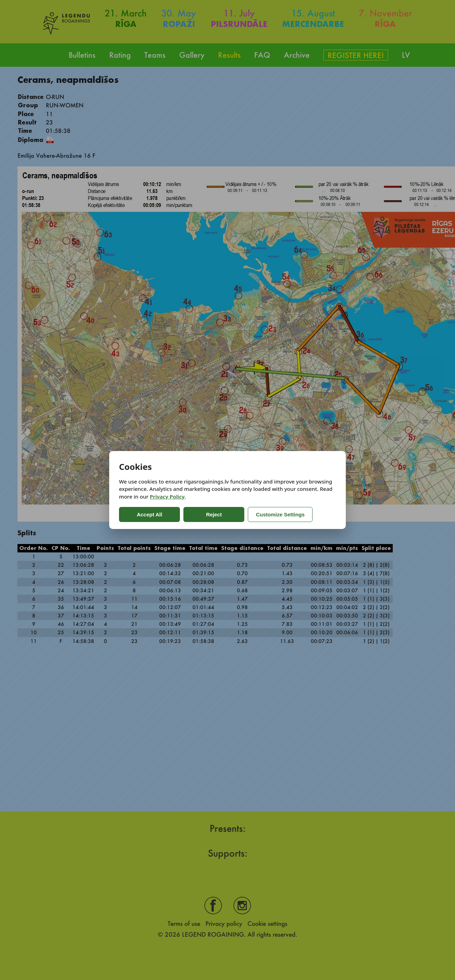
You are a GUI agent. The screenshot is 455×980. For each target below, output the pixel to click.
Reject (206, 514)
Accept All (147, 514)
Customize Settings (270, 514)
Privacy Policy (167, 496)
